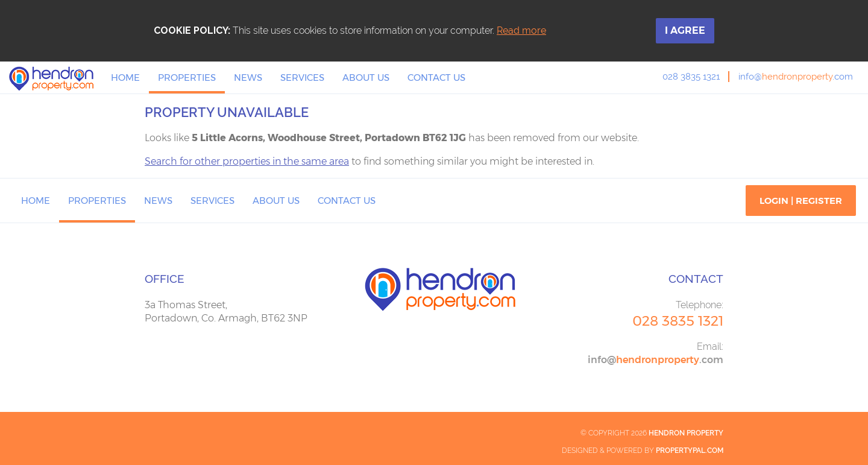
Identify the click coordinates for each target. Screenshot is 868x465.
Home (125, 77)
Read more (521, 30)
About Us (366, 77)
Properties (187, 77)
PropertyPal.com (690, 451)
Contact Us (436, 77)
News (248, 77)
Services (302, 77)
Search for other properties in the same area (247, 161)
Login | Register (801, 201)
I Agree (685, 30)
